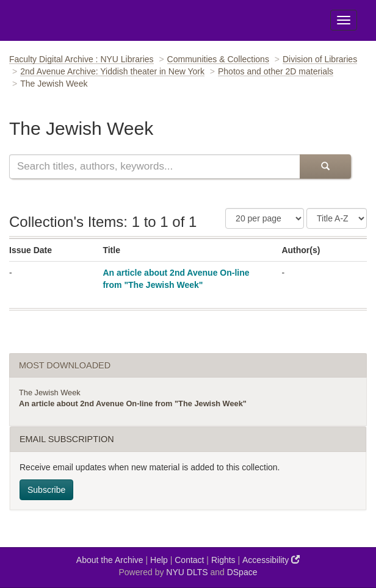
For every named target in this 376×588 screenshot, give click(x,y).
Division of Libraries (320, 59)
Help (159, 560)
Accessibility (271, 560)
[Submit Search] (325, 167)
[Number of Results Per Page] (265, 218)
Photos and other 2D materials (276, 71)
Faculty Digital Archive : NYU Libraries (81, 59)
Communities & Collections (218, 59)
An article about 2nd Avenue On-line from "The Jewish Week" (133, 403)
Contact (189, 560)
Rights (223, 560)
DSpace (242, 572)
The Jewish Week (50, 393)
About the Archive (110, 560)
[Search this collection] (154, 167)
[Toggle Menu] (344, 20)
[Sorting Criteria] (337, 218)
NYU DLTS (187, 572)
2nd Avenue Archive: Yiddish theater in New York (112, 71)
